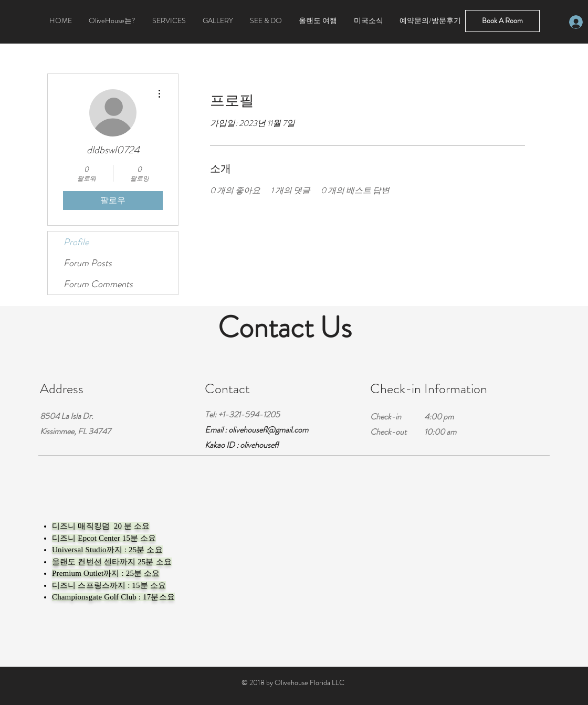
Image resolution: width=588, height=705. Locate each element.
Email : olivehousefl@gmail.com (256, 430)
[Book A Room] (502, 21)
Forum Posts (88, 263)
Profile (76, 242)
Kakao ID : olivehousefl (241, 445)
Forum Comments (98, 284)
